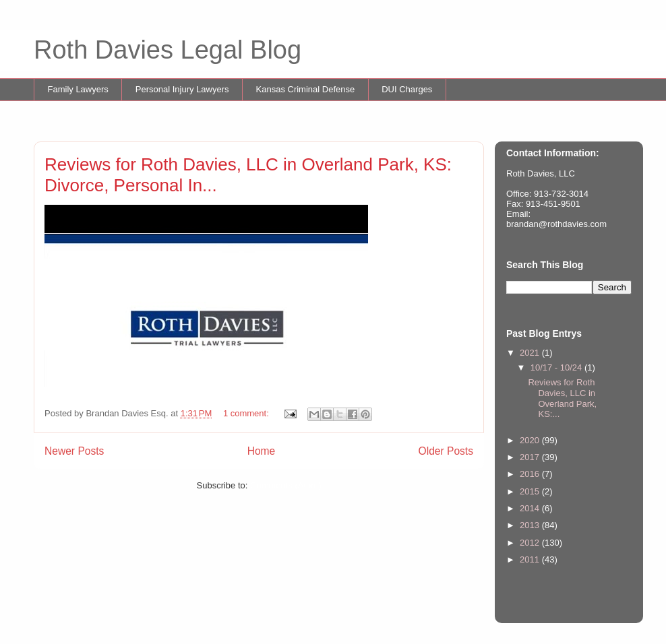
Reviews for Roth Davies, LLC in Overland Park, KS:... (562, 398)
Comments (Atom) (285, 485)
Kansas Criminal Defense (306, 89)
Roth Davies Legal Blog (168, 50)
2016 (531, 474)
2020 (531, 440)
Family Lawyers (78, 89)
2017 (531, 457)
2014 (531, 508)
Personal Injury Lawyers (182, 89)
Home (262, 451)
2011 (531, 559)
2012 (531, 543)
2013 (531, 525)
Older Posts (446, 451)
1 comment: (247, 413)
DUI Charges (407, 89)
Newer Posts (74, 451)
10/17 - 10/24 (557, 367)
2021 (531, 353)
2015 (531, 491)
